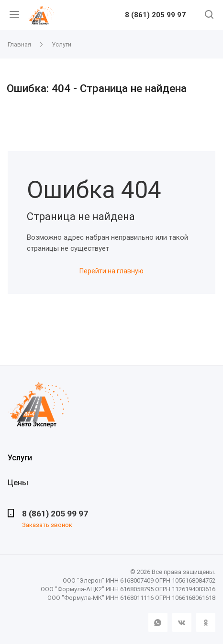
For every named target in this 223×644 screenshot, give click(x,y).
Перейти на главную (111, 271)
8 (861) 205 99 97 (155, 15)
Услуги (20, 458)
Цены (18, 483)
